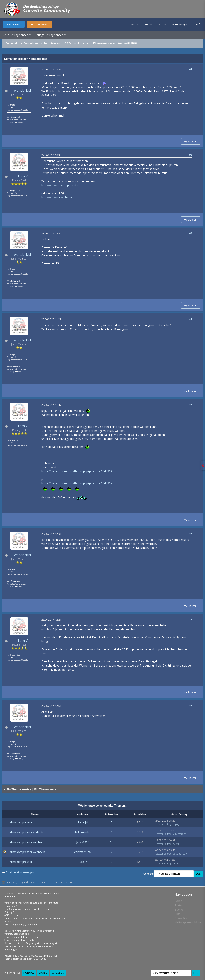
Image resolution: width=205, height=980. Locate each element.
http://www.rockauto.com (58, 197)
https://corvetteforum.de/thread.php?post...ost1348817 (77, 483)
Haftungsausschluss (188, 922)
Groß (43, 973)
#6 (190, 533)
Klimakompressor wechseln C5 (29, 852)
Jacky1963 (83, 842)
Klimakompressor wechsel (26, 842)
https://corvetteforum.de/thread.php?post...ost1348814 (77, 471)
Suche (162, 24)
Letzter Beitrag (163, 824)
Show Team (182, 918)
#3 (190, 233)
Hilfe (198, 24)
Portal (135, 24)
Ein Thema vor (44, 789)
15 (112, 842)
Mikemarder (83, 832)
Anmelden (14, 24)
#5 (190, 404)
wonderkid (22, 90)
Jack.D (83, 862)
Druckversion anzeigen (20, 872)
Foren (148, 24)
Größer (58, 973)
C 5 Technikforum (75, 43)
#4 (190, 319)
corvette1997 (83, 852)
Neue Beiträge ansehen (17, 35)
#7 (190, 619)
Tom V (22, 176)
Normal (29, 973)
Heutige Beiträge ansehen (51, 35)
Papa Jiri (83, 822)
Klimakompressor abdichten (27, 832)
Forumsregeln (181, 24)
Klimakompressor (21, 822)
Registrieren (39, 24)
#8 (190, 706)
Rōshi (30, 959)
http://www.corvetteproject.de (61, 185)
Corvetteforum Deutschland (22, 43)
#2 (190, 155)
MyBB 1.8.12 (24, 956)
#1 (190, 69)
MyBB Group (51, 956)
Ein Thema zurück (19, 789)
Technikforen (52, 43)
